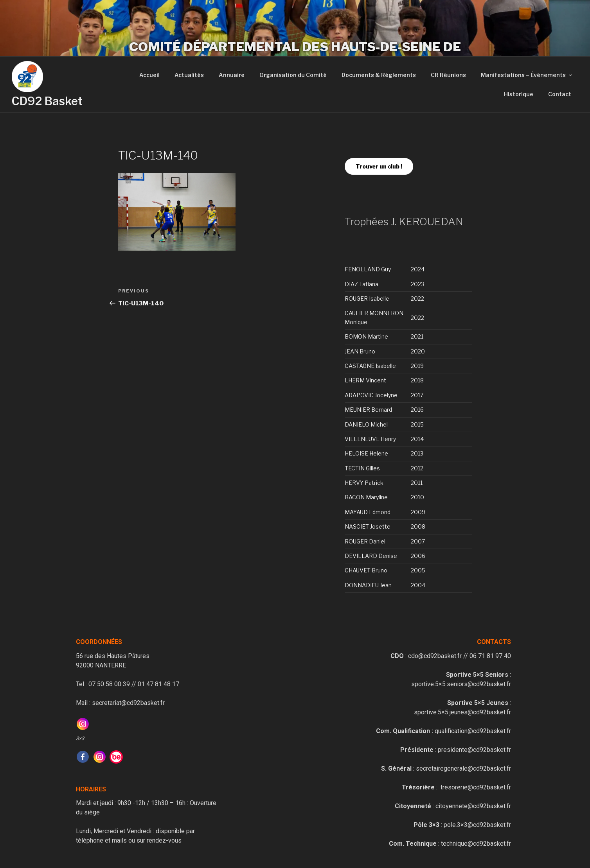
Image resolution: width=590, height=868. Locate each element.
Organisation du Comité (293, 75)
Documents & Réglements (379, 75)
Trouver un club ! (379, 166)
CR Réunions (448, 75)
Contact (560, 94)
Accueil (149, 75)
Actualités (189, 75)
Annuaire (232, 75)
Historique (519, 94)
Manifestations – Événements (527, 75)
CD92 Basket (47, 101)
